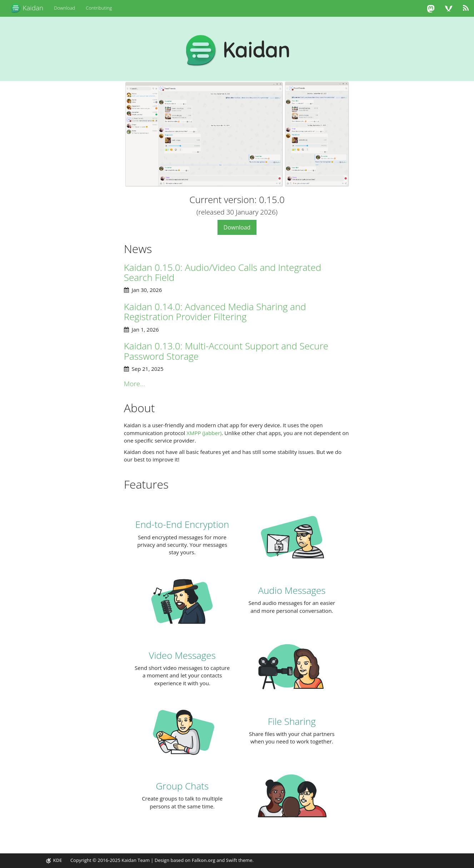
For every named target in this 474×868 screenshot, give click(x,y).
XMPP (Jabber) (204, 433)
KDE (54, 860)
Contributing (99, 8)
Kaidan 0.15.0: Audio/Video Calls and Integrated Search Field (223, 272)
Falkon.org (204, 860)
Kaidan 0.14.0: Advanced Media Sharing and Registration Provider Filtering (215, 312)
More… (134, 384)
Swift (232, 860)
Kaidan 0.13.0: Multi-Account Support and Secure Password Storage (226, 351)
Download (64, 8)
